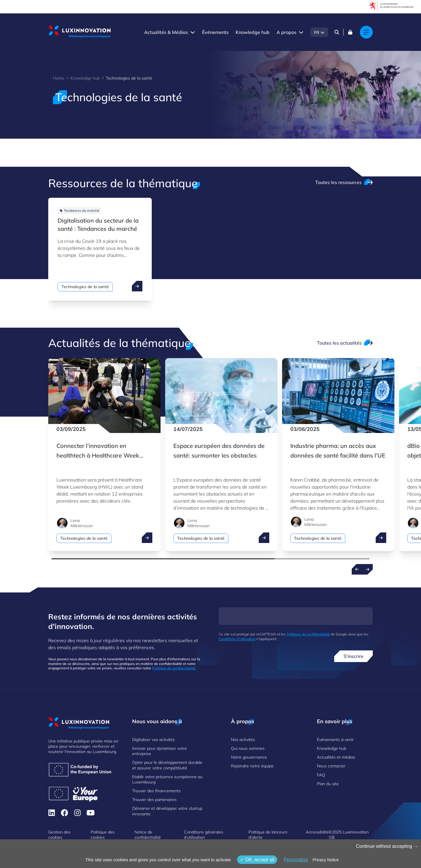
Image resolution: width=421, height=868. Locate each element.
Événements (215, 32)
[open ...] (137, 286)
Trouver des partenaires (154, 800)
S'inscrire (353, 656)
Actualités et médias (336, 757)
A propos (287, 32)
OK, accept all (257, 860)
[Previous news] (357, 569)
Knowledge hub (253, 32)
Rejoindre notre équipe (252, 766)
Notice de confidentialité (148, 835)
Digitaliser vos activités (153, 740)
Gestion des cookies (59, 835)
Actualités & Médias (166, 32)
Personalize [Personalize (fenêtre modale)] (296, 860)
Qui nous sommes (248, 748)
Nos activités (243, 740)
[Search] (337, 32)
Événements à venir (335, 740)
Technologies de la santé (85, 287)
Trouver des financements (156, 791)
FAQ (321, 775)
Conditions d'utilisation (237, 639)
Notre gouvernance (249, 757)
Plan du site (328, 784)
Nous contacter (331, 766)
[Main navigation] (366, 32)
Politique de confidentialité (174, 668)
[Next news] (367, 569)
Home (59, 78)
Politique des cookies (103, 835)
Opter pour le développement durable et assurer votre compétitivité (167, 765)
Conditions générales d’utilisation (204, 835)
